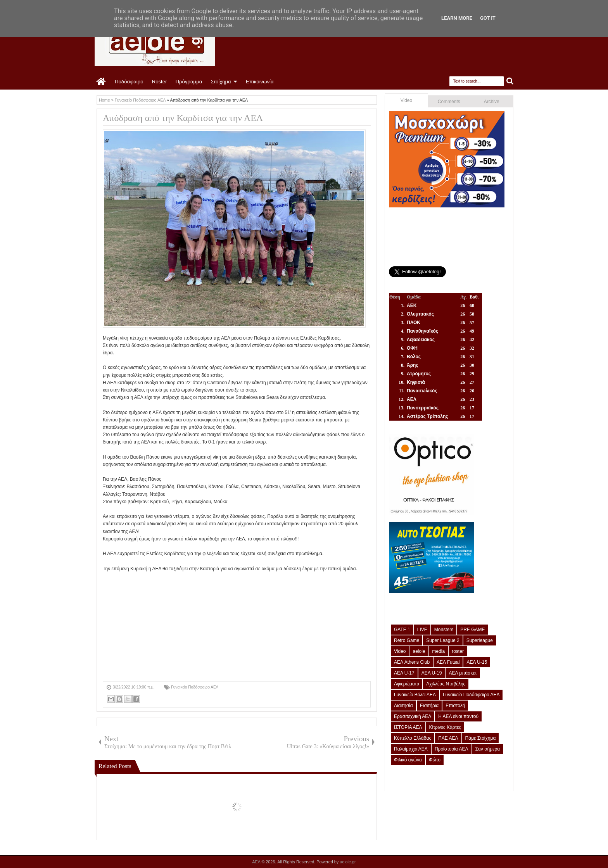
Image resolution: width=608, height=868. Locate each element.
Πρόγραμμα (189, 82)
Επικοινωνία (260, 82)
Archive (492, 102)
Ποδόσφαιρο (129, 82)
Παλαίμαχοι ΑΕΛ (411, 749)
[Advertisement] (237, 627)
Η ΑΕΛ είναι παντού (458, 716)
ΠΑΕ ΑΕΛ (448, 738)
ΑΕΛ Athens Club (412, 662)
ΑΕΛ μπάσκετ (463, 673)
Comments (449, 102)
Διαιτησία (403, 706)
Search (510, 81)
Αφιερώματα (407, 684)
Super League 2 (443, 640)
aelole (419, 651)
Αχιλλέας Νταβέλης (446, 684)
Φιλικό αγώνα (408, 760)
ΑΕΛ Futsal (448, 662)
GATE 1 (402, 630)
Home (101, 82)
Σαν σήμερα (488, 749)
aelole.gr (348, 862)
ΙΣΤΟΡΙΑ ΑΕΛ (408, 727)
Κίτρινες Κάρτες (445, 727)
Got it (488, 18)
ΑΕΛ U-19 (432, 673)
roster (458, 651)
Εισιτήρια (429, 706)
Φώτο (435, 760)
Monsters (444, 630)
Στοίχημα (221, 82)
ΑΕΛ (257, 862)
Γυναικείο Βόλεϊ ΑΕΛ (415, 695)
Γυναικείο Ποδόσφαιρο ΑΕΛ (195, 687)
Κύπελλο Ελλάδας (413, 738)
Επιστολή (455, 706)
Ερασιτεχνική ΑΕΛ (413, 716)
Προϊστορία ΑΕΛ (452, 749)
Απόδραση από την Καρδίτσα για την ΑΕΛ (183, 118)
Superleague (480, 640)
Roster (160, 82)
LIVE (422, 630)
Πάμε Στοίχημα (481, 738)
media (439, 651)
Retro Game (407, 640)
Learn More (457, 18)
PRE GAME (472, 630)
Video (406, 100)
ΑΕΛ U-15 (477, 662)
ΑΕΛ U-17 (404, 673)
